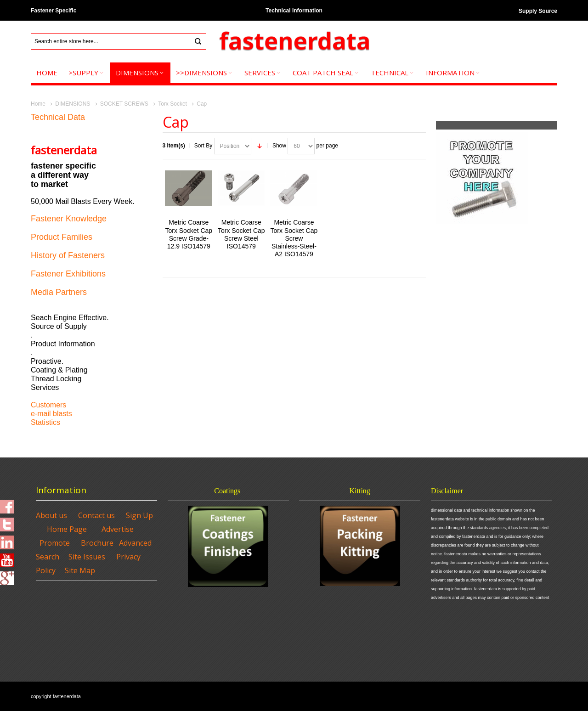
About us (51, 515)
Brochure (97, 543)
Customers (48, 405)
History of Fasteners (68, 255)
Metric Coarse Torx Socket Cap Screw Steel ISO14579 (241, 234)
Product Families (62, 237)
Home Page (67, 529)
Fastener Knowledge (69, 219)
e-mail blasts (51, 414)
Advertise (118, 529)
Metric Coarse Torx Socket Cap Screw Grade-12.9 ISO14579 (189, 234)
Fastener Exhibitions (68, 274)
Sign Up (139, 515)
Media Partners (59, 292)
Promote (55, 543)
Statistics (45, 422)
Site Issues (87, 557)
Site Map (80, 570)
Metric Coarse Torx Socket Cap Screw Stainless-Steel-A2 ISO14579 (294, 238)
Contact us (96, 515)
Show (279, 146)
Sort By (203, 146)
